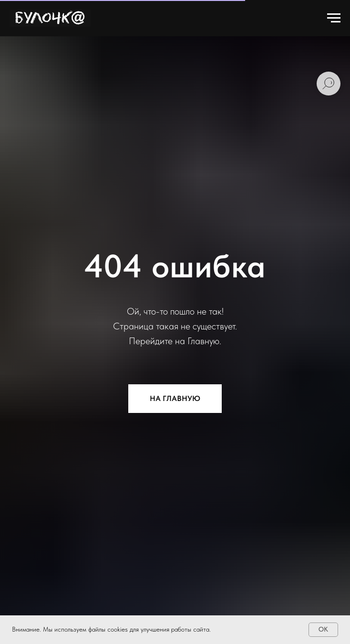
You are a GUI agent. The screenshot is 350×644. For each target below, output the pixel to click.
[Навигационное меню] (334, 18)
